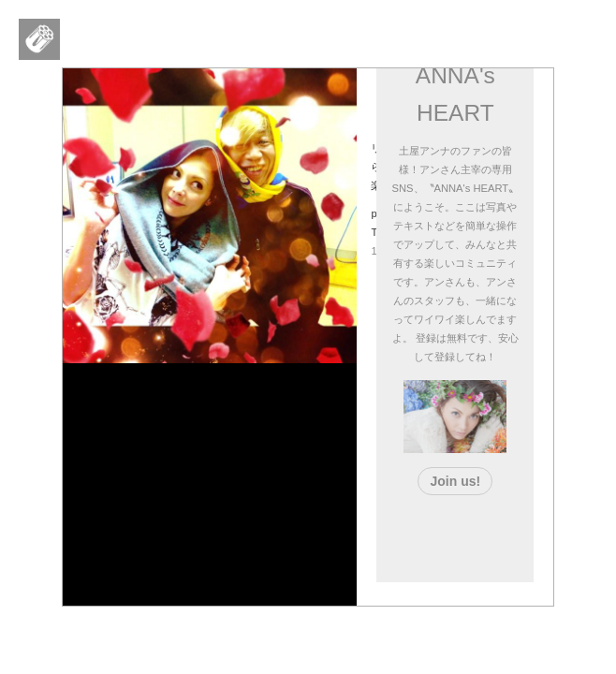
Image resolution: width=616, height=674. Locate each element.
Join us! (455, 481)
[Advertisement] (500, 535)
